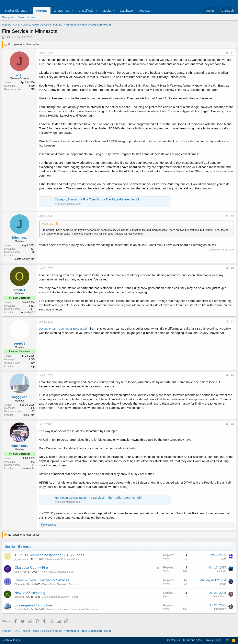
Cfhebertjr (20, 584)
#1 (232, 53)
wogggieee (20, 397)
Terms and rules (192, 640)
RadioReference (16, 11)
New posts (8, 17)
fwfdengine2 (20, 446)
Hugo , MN (29, 415)
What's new (61, 11)
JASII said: (48, 224)
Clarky (18, 572)
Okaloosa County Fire (31, 568)
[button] (30, 11)
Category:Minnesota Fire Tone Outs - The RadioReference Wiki (98, 199)
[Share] (227, 53)
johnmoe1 (19, 237)
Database (126, 11)
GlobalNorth (219, 596)
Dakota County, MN (24, 259)
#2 (232, 216)
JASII (8, 37)
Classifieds (86, 11)
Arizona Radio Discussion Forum (60, 597)
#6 (232, 424)
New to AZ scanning (30, 593)
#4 (232, 322)
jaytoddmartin (22, 559)
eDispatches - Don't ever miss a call (63, 329)
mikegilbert (220, 609)
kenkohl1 (19, 597)
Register (145, 11)
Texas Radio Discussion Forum (59, 584)
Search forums (26, 17)
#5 (232, 375)
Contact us (173, 640)
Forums (42, 11)
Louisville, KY (27, 313)
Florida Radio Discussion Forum (57, 572)
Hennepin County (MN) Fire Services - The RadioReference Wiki (98, 498)
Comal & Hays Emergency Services (42, 580)
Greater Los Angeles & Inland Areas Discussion (72, 610)
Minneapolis (28, 468)
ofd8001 (19, 290)
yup (33, 366)
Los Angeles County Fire (33, 605)
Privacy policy (213, 640)
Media (107, 11)
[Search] (227, 11)
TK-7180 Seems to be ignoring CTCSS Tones (49, 555)
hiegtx (223, 584)
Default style (12, 640)
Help (226, 640)
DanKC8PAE (21, 610)
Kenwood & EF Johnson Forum (63, 559)
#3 (232, 268)
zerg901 (20, 343)
